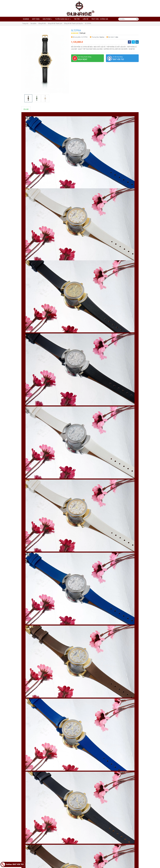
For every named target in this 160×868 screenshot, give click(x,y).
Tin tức (77, 19)
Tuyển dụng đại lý (62, 19)
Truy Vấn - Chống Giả (100, 19)
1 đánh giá (82, 33)
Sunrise (26, 19)
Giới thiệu (36, 19)
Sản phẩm (47, 19)
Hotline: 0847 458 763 (12, 864)
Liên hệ (86, 19)
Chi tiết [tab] (26, 109)
